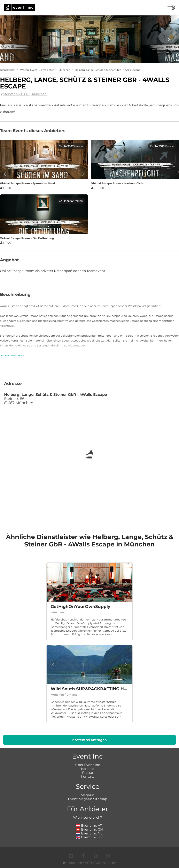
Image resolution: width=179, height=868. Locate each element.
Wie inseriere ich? (88, 817)
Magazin (88, 795)
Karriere (87, 769)
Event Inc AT (89, 826)
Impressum (73, 863)
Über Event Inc (88, 765)
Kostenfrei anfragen (89, 740)
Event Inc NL (89, 833)
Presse (88, 773)
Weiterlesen (12, 356)
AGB (88, 863)
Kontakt (88, 777)
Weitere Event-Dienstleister (37, 70)
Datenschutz (105, 863)
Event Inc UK (89, 837)
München (64, 70)
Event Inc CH (89, 829)
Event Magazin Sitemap (88, 799)
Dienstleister (8, 70)
